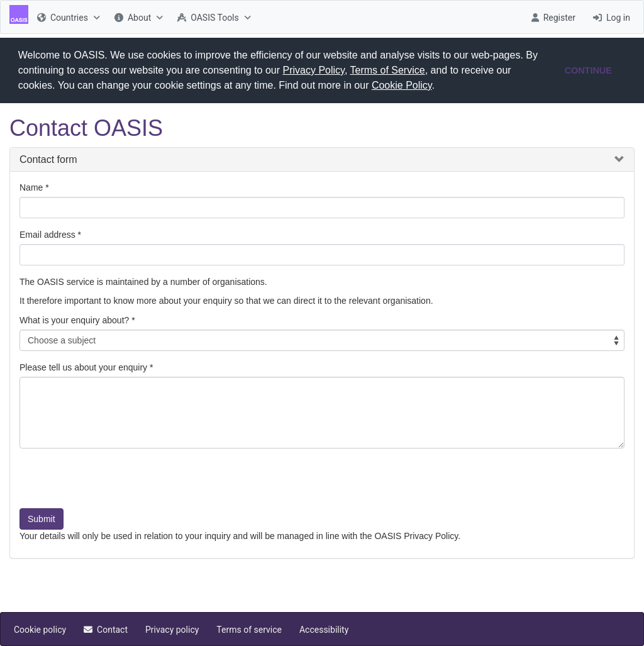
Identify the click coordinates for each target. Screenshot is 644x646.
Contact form (48, 159)
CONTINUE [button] (588, 70)
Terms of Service (388, 70)
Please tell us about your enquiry (83, 367)
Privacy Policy (314, 70)
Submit (42, 519)
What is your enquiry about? (74, 320)
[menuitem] (67, 17)
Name (31, 187)
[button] (440, 87)
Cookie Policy (402, 85)
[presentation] (115, 483)
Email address (47, 235)
